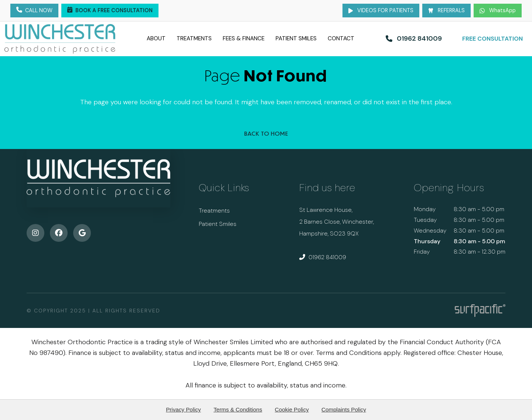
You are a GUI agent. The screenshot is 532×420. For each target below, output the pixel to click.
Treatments (186, 38)
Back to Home (266, 134)
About (143, 38)
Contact (354, 38)
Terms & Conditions (238, 409)
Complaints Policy (344, 409)
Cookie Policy (292, 409)
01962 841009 (323, 257)
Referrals (446, 10)
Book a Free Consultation (110, 11)
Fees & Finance (243, 38)
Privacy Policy (183, 409)
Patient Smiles (303, 38)
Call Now (34, 11)
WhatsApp (498, 10)
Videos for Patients (381, 10)
